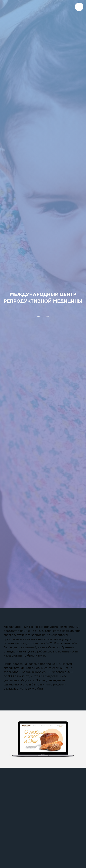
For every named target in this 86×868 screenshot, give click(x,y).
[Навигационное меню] (79, 7)
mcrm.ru (43, 316)
